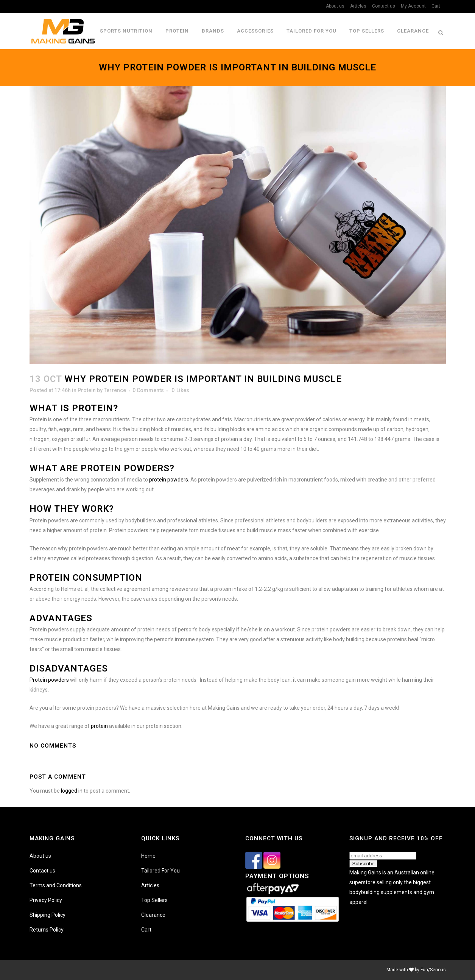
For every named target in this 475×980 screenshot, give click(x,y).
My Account (413, 6)
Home (148, 856)
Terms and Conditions (56, 885)
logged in (72, 791)
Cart (436, 6)
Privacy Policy (46, 900)
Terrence (115, 390)
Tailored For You (160, 871)
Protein (87, 390)
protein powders (169, 480)
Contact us (384, 6)
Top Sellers (154, 900)
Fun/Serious (433, 970)
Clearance (153, 915)
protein (99, 726)
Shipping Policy (47, 915)
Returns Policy (47, 930)
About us (335, 6)
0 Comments (148, 390)
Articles (358, 6)
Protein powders (49, 680)
